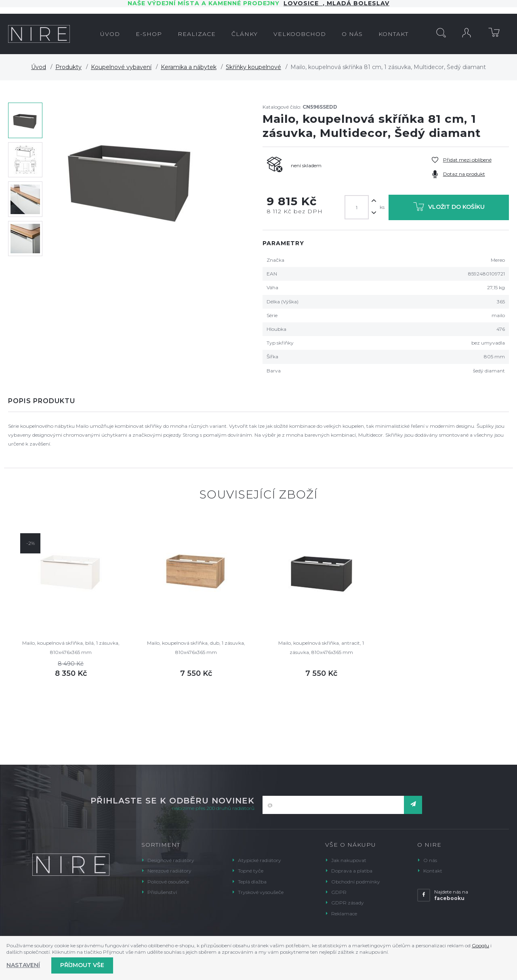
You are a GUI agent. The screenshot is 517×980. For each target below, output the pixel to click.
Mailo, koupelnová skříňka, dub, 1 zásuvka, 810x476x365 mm (196, 647)
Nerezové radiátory (169, 871)
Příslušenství (162, 892)
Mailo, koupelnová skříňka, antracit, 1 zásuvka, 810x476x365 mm (321, 647)
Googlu (480, 945)
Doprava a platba (352, 871)
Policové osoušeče (168, 882)
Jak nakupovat (349, 860)
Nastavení (23, 965)
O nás (430, 860)
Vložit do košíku (449, 208)
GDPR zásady (348, 903)
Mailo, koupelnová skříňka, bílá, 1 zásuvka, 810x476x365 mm (71, 647)
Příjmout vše (82, 965)
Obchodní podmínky (356, 882)
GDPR (339, 892)
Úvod (39, 67)
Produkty (68, 67)
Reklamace (344, 914)
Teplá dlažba (252, 882)
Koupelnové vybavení (121, 67)
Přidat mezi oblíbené (467, 160)
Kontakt (433, 871)
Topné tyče (251, 871)
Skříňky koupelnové (253, 67)
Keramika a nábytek (189, 67)
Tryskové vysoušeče (261, 892)
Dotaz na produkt (464, 174)
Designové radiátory (171, 860)
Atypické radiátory (260, 860)
